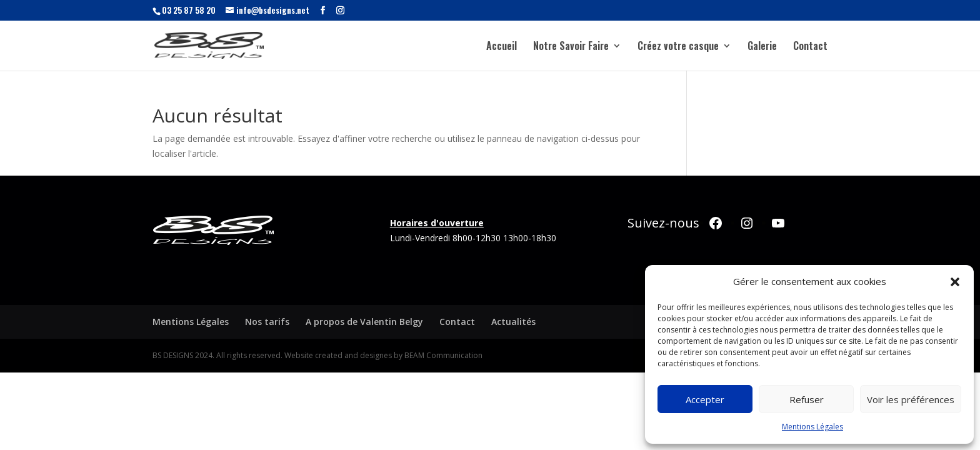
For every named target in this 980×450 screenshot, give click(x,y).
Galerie (762, 47)
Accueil (502, 47)
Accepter (705, 399)
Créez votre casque (678, 47)
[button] (955, 282)
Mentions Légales (812, 427)
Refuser (807, 399)
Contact (810, 47)
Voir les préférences (911, 399)
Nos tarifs (267, 322)
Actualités (513, 322)
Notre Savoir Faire (571, 47)
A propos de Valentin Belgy (364, 322)
